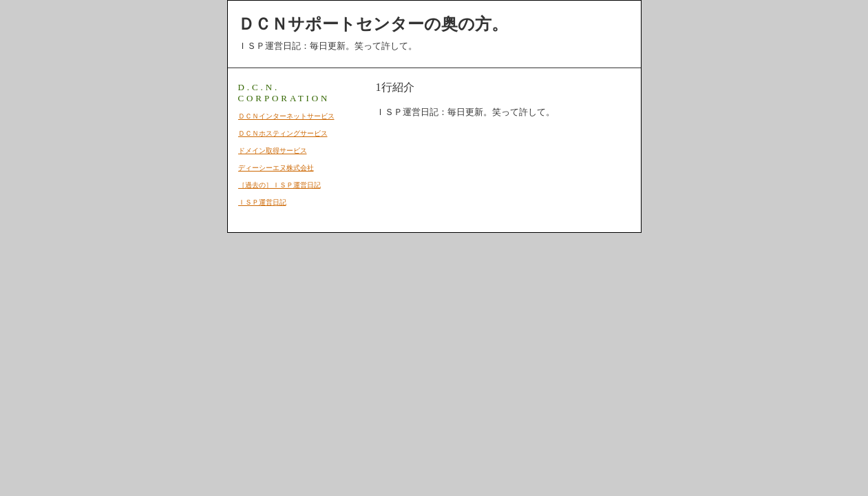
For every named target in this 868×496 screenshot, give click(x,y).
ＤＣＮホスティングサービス (283, 133)
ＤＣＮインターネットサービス (286, 116)
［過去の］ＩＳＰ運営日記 (279, 185)
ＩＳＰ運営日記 (262, 202)
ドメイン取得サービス (273, 151)
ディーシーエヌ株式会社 (276, 168)
